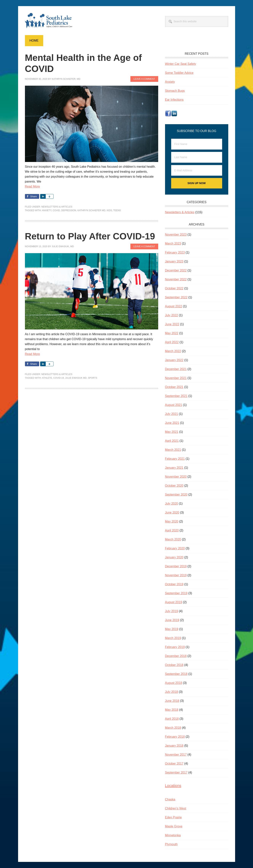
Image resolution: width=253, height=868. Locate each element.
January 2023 (174, 261)
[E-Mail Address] (197, 170)
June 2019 (172, 620)
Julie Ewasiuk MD (76, 378)
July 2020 (172, 504)
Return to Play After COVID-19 (90, 236)
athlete (47, 378)
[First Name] (197, 144)
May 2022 (172, 333)
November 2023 (176, 235)
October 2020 (174, 486)
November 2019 (176, 575)
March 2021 (173, 450)
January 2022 (174, 360)
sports (93, 378)
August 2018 (174, 683)
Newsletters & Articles (57, 207)
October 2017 (174, 764)
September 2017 (176, 773)
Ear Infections (174, 100)
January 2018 (174, 746)
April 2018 (172, 719)
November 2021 (176, 378)
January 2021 (174, 468)
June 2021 (172, 423)
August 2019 (174, 602)
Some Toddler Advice (179, 73)
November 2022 (176, 279)
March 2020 (173, 539)
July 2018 (172, 692)
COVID (56, 210)
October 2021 (174, 387)
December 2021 (176, 369)
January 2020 (174, 557)
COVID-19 (59, 378)
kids (109, 210)
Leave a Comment (144, 79)
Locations (173, 786)
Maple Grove (174, 826)
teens (117, 210)
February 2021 (175, 459)
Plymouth (171, 844)
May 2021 (172, 432)
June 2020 (172, 513)
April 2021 (172, 441)
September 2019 (176, 593)
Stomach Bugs (175, 91)
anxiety (47, 210)
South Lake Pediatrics (51, 21)
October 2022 (174, 288)
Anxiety (170, 82)
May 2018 (172, 710)
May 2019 (172, 629)
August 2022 (174, 306)
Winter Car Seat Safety (181, 64)
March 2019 (173, 638)
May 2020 (172, 521)
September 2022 (176, 297)
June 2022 (172, 324)
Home (34, 41)
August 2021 (174, 405)
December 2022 (176, 270)
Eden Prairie (173, 817)
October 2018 (174, 665)
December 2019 (176, 566)
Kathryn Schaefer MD (91, 210)
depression (69, 210)
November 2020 (176, 477)
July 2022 (172, 315)
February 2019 (175, 647)
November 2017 (176, 755)
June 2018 (172, 701)
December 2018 (176, 656)
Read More (32, 186)
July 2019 (172, 611)
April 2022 (172, 342)
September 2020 (176, 495)
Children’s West (176, 808)
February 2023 (175, 252)
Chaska (170, 799)
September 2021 (176, 396)
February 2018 (175, 737)
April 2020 (172, 530)
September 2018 (176, 674)
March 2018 (173, 728)
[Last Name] (197, 157)
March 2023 (173, 244)
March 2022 (173, 351)
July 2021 (172, 414)
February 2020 (175, 548)
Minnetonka (173, 835)
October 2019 (174, 584)
